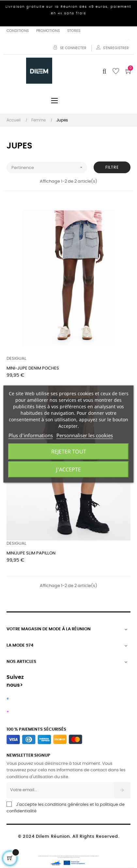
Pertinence (49, 168)
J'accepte (68, 469)
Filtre (112, 167)
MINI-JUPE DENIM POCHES (33, 368)
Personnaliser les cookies (85, 435)
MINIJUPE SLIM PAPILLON (31, 553)
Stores (74, 31)
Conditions (18, 31)
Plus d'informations (31, 435)
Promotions (48, 31)
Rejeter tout (69, 452)
